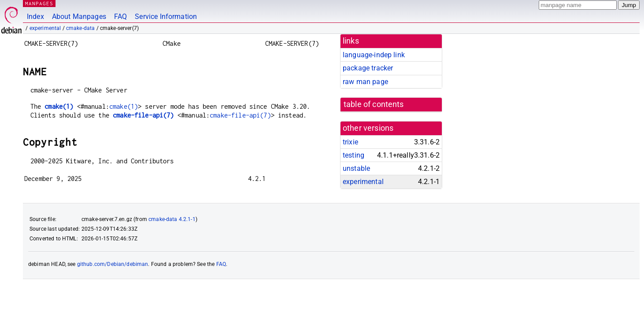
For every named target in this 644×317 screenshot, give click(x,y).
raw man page (365, 82)
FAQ (120, 17)
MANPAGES (39, 3)
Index (35, 17)
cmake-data (81, 28)
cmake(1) (59, 106)
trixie (350, 142)
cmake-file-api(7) (143, 115)
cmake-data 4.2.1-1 (172, 219)
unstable (356, 168)
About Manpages (79, 17)
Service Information (166, 17)
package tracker (368, 68)
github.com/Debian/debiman (113, 264)
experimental (45, 28)
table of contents (374, 104)
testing (353, 155)
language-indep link (374, 55)
